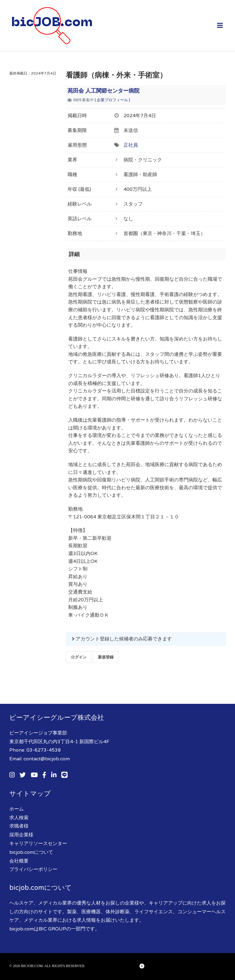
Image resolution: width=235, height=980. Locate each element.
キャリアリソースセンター (38, 844)
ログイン (79, 657)
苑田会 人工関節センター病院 (104, 91)
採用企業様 (21, 835)
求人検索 (19, 818)
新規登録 (106, 657)
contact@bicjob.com (47, 759)
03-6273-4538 (44, 750)
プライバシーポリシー (33, 869)
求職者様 (19, 826)
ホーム (17, 809)
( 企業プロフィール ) (112, 100)
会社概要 (19, 861)
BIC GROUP (52, 929)
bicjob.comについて (31, 852)
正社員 (131, 145)
